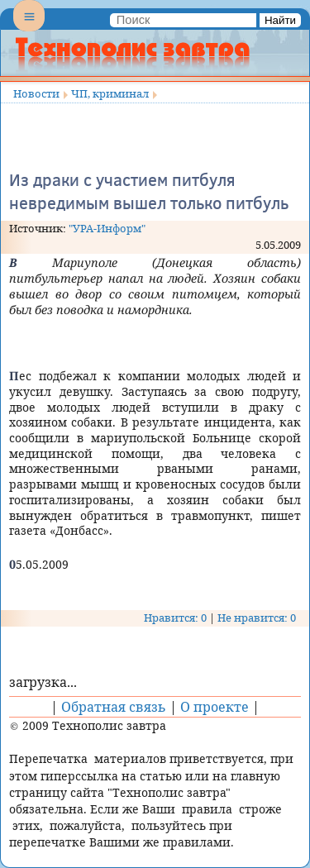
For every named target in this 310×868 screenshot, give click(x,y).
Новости (36, 93)
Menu (29, 30)
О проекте (215, 707)
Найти (280, 20)
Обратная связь (114, 707)
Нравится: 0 (175, 618)
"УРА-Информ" (107, 228)
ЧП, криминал (110, 93)
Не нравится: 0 (257, 618)
